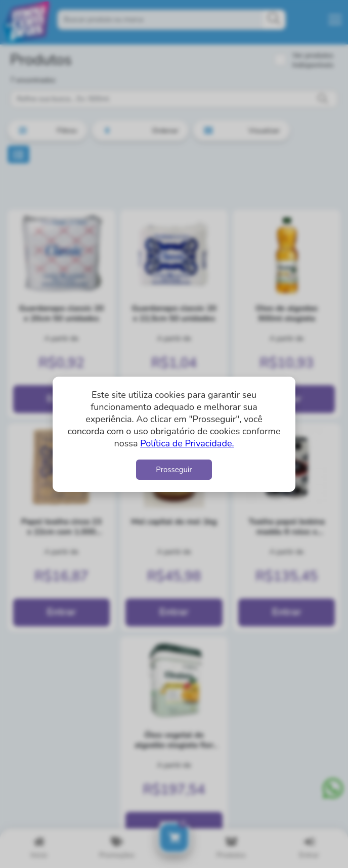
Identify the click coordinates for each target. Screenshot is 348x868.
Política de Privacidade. (187, 443)
